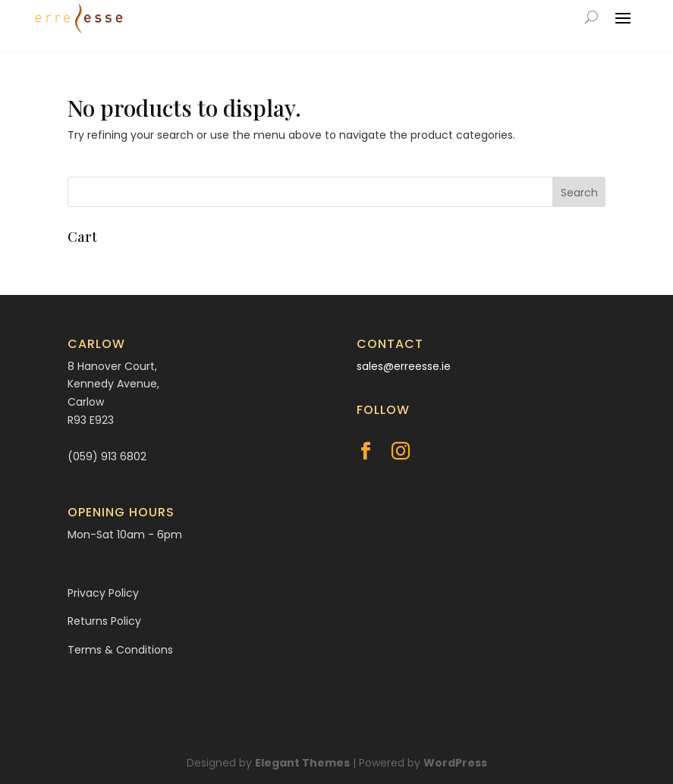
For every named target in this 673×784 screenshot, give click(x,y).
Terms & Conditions (120, 650)
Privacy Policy (103, 593)
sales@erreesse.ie (404, 366)
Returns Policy (104, 621)
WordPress (455, 763)
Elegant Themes (302, 763)
